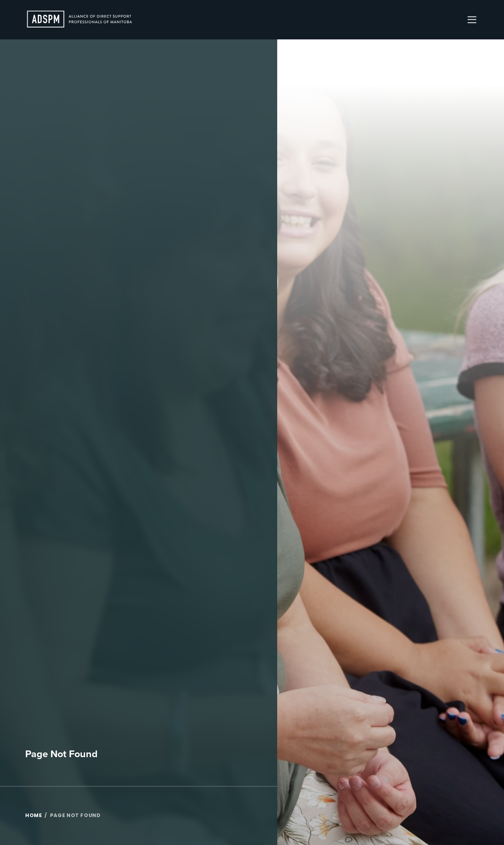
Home (34, 816)
